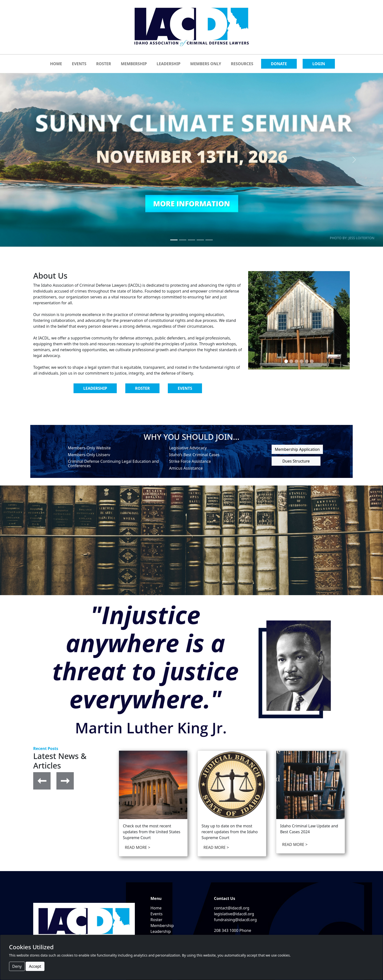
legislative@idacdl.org (234, 914)
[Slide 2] (183, 240)
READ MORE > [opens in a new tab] (138, 847)
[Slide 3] (191, 240)
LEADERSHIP (168, 64)
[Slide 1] (174, 240)
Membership (162, 926)
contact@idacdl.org (232, 908)
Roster (156, 920)
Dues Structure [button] (296, 461)
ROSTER (104, 64)
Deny (17, 966)
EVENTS (79, 64)
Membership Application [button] (297, 449)
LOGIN (319, 64)
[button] (42, 780)
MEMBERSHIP (134, 64)
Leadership (161, 931)
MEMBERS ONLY (206, 64)
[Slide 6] (312, 361)
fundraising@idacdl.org (235, 920)
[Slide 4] (200, 240)
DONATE (279, 64)
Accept (35, 966)
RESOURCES (242, 64)
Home (156, 908)
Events (156, 914)
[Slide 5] (209, 240)
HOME (56, 64)
